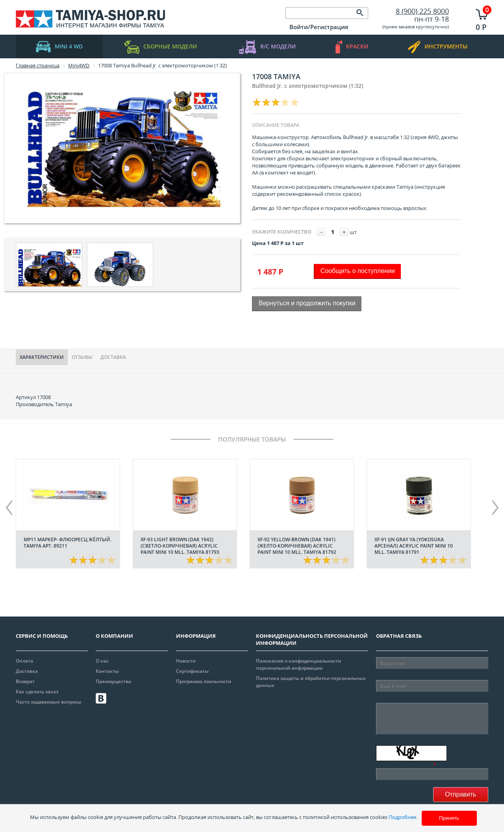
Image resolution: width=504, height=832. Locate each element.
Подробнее (402, 817)
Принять (449, 818)
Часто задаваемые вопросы (49, 702)
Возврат (25, 681)
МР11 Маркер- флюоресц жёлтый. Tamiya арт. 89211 (68, 543)
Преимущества (113, 681)
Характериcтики (42, 357)
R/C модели (267, 47)
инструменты (438, 47)
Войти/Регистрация (319, 27)
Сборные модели (160, 47)
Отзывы (82, 357)
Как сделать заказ (37, 692)
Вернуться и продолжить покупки (307, 303)
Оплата (24, 661)
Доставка (113, 357)
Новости (186, 661)
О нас (102, 661)
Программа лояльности (204, 681)
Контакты (107, 671)
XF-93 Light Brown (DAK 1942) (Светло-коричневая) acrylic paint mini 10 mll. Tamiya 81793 (180, 546)
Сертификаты (192, 671)
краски (352, 47)
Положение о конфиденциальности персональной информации (298, 664)
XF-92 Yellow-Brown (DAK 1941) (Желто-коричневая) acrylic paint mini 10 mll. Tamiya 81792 (297, 546)
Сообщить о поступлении (358, 271)
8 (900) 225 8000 (422, 11)
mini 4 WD (59, 47)
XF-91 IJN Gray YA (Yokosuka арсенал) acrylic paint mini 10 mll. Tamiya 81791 (414, 546)
